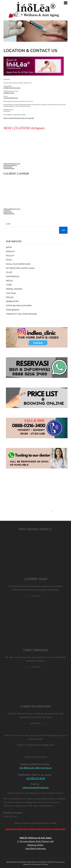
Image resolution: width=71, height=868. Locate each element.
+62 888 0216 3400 (9, 93)
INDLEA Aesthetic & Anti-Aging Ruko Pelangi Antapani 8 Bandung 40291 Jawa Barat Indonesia (12, 166)
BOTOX (9, 247)
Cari (8, 224)
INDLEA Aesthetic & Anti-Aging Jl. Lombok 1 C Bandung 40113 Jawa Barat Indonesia (12, 211)
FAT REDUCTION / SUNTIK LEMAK (20, 268)
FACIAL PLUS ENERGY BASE (18, 264)
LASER (9, 285)
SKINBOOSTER (12, 301)
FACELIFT (10, 256)
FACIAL (9, 260)
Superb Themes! (42, 864)
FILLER (9, 272)
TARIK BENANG (13, 310)
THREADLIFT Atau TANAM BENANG (21, 314)
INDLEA (9, 281)
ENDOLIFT (10, 251)
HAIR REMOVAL (13, 277)
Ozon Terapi (11, 293)
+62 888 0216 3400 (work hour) (12, 88)
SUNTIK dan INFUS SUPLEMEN (19, 306)
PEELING (10, 297)
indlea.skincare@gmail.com (11, 98)
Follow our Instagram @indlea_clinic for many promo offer (19, 118)
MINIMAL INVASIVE (14, 289)
